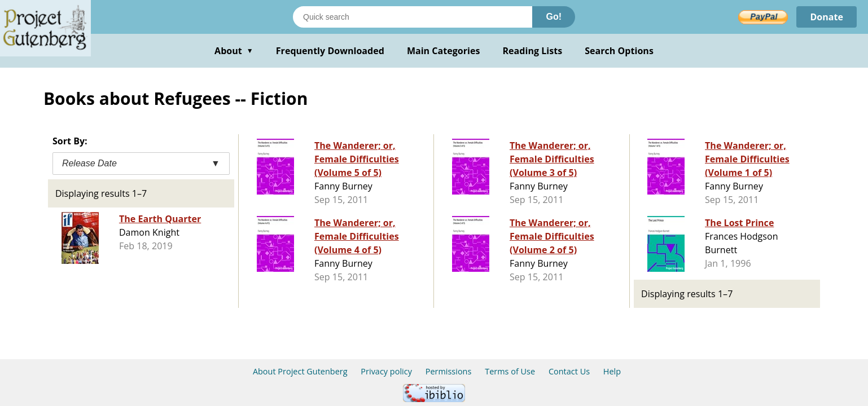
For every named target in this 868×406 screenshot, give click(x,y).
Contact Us (569, 371)
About (234, 51)
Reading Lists (533, 51)
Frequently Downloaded (330, 51)
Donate (827, 17)
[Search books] (413, 17)
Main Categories (444, 51)
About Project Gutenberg (300, 371)
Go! (554, 17)
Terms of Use (510, 371)
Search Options (619, 51)
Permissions (449, 371)
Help (612, 371)
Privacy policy (386, 371)
